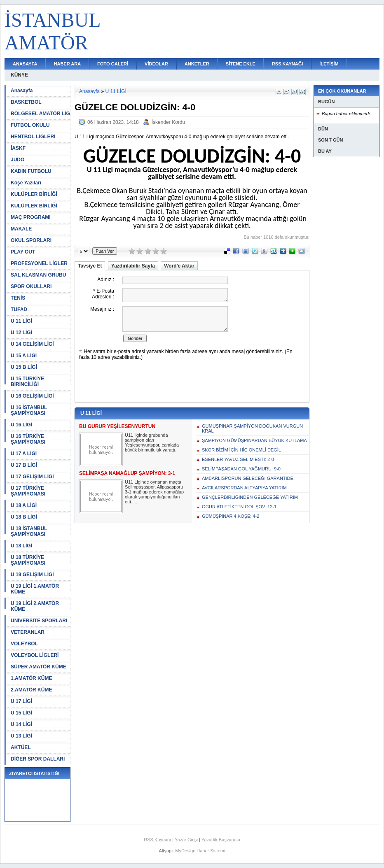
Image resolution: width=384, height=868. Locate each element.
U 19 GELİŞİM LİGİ (32, 575)
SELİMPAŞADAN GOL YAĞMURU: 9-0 (241, 469)
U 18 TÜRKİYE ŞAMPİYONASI (28, 560)
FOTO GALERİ (113, 64)
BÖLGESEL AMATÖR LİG (40, 114)
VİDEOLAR (156, 64)
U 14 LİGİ (21, 724)
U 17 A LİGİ (24, 454)
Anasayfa (22, 91)
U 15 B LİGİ (24, 367)
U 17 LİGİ (21, 701)
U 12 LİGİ (21, 333)
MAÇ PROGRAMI (31, 217)
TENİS (18, 298)
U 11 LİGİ (21, 321)
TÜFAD (19, 310)
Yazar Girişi (186, 840)
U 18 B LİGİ (24, 517)
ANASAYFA (25, 64)
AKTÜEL (21, 747)
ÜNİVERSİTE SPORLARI (39, 621)
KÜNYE (19, 75)
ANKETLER (197, 64)
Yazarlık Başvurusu (221, 840)
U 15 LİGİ (21, 713)
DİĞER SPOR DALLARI (38, 759)
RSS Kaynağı (157, 840)
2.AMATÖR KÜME (31, 690)
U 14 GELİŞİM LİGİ (32, 344)
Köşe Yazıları (26, 183)
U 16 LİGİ (21, 425)
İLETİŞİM (329, 64)
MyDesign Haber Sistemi (200, 851)
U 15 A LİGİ (24, 356)
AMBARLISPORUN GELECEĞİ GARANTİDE (248, 478)
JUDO (18, 160)
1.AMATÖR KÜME (31, 678)
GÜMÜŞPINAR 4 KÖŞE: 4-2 (231, 516)
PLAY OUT (23, 252)
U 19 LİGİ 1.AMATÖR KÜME (35, 589)
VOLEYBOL (24, 644)
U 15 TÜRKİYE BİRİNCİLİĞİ (27, 382)
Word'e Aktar (179, 266)
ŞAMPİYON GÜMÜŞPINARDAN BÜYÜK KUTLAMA (254, 440)
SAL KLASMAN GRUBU (38, 275)
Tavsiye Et (90, 266)
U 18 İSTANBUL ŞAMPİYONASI (29, 531)
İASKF (18, 148)
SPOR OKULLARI (31, 286)
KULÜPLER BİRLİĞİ (34, 194)
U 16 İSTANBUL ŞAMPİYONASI (29, 410)
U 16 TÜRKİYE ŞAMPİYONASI (28, 439)
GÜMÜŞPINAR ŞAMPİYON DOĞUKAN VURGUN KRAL (252, 428)
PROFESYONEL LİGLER (39, 263)
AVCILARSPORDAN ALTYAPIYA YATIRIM (244, 488)
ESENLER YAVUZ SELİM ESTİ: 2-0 (238, 459)
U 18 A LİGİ (24, 505)
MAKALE (21, 229)
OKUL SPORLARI (31, 240)
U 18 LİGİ (21, 546)
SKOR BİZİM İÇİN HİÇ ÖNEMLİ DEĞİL (241, 450)
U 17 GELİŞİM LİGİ (32, 477)
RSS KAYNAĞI (287, 64)
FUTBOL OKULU (30, 125)
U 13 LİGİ (21, 736)
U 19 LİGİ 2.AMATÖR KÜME (35, 606)
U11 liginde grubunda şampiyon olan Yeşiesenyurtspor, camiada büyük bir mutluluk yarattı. (152, 442)
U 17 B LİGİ (24, 465)
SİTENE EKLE (241, 64)
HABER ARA (68, 64)
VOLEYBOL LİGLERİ (35, 655)
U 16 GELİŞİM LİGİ (32, 396)
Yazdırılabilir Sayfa (133, 266)
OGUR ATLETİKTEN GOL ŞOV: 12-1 (239, 507)
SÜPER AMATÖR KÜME (39, 667)
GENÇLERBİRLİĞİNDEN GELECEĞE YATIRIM (250, 497)
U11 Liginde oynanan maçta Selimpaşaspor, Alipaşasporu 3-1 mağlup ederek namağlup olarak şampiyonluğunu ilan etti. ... (154, 492)
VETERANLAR (28, 632)
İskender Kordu (168, 122)
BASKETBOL (26, 102)
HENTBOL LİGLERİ (33, 137)
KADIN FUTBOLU (31, 171)
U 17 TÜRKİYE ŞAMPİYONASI (28, 491)
